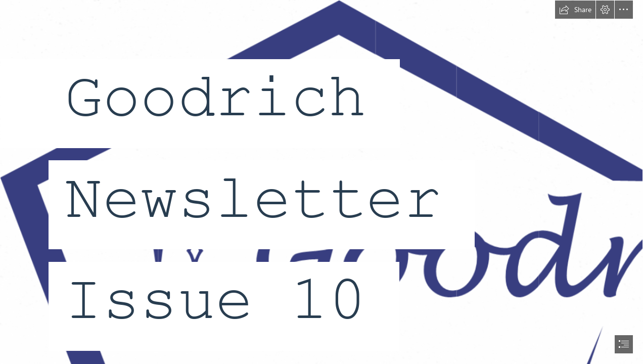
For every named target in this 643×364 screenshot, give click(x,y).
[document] (321, 182)
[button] (575, 10)
